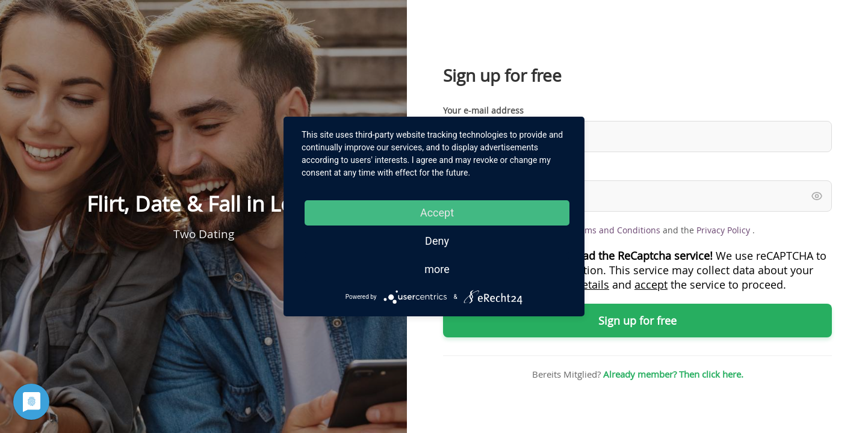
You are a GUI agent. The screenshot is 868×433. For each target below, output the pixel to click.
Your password (473, 170)
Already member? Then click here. (673, 374)
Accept (437, 213)
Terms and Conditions (616, 230)
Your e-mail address (483, 110)
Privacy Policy (724, 230)
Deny (437, 241)
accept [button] (651, 284)
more (437, 269)
